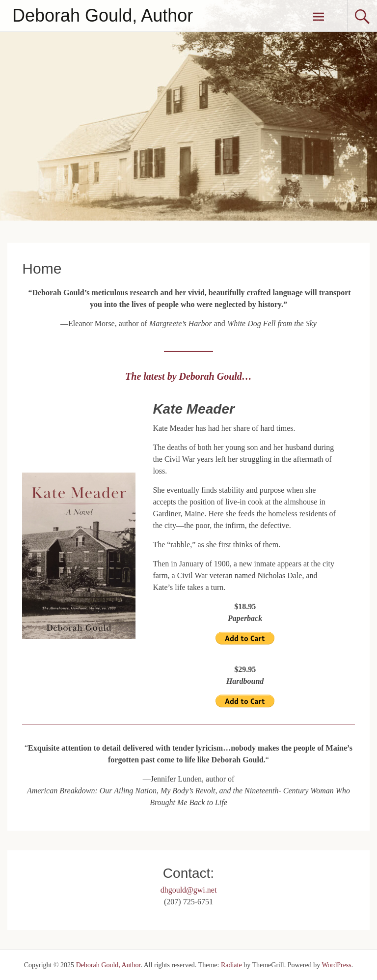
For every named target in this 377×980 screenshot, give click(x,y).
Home (42, 268)
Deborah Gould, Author (103, 15)
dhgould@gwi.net (189, 890)
